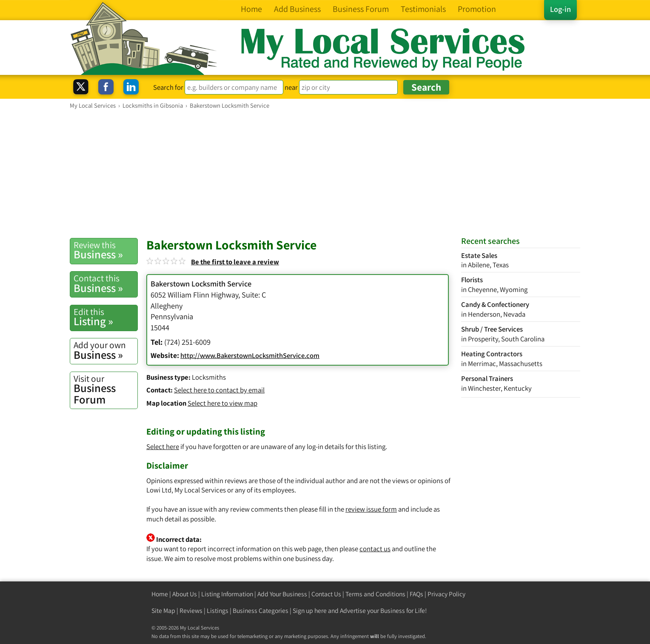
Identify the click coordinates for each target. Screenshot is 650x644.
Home (160, 594)
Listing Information (227, 594)
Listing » (105, 317)
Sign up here (310, 611)
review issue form (371, 509)
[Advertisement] (325, 173)
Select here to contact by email (219, 390)
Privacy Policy (446, 594)
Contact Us (326, 594)
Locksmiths (209, 377)
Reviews (191, 611)
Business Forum (105, 390)
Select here (163, 447)
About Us (185, 594)
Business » (105, 250)
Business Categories (261, 611)
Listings (218, 611)
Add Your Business (282, 594)
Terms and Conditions (375, 594)
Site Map (163, 611)
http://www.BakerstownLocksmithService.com (250, 355)
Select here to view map (222, 403)
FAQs (416, 594)
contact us (375, 549)
